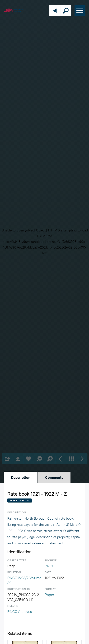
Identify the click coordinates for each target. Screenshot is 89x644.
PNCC (49, 566)
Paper (49, 594)
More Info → (20, 500)
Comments (54, 477)
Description (21, 477)
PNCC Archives (20, 611)
